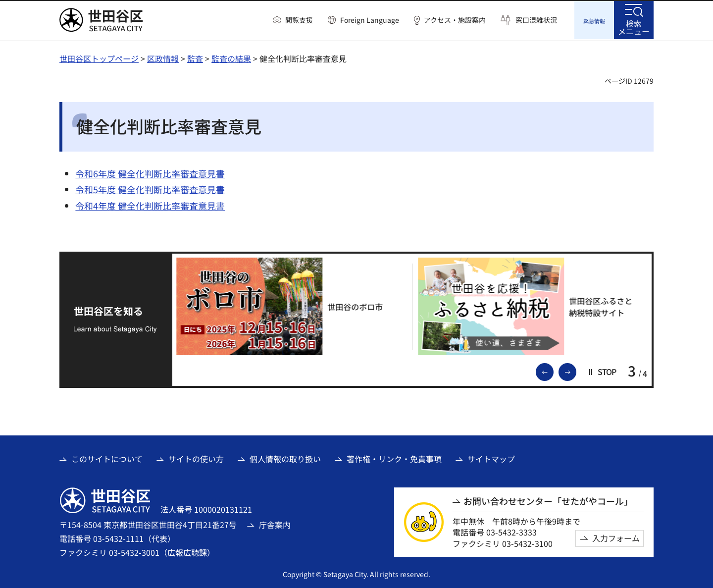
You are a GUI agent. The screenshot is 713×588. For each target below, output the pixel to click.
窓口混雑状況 (536, 20)
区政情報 (163, 57)
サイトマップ (491, 458)
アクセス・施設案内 (455, 20)
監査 (195, 57)
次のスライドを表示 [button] (576, 370)
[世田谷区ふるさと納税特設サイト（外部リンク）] (534, 305)
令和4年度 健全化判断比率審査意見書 (150, 204)
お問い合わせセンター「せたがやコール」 (548, 500)
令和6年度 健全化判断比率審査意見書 (150, 172)
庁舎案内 (275, 523)
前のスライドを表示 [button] (553, 370)
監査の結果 (231, 57)
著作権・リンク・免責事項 (394, 458)
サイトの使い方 (196, 458)
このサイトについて (107, 458)
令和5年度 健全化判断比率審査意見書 (150, 188)
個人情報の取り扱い (285, 458)
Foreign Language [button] (370, 20)
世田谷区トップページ (99, 57)
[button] (293, 20)
